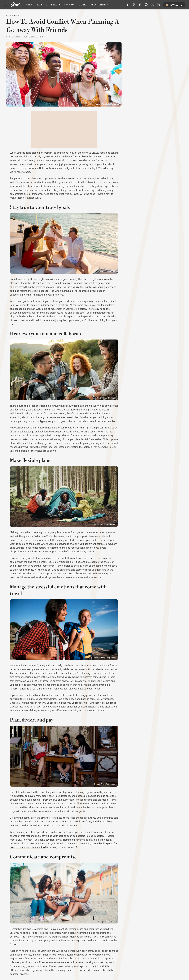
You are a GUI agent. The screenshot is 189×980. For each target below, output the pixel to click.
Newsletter (174, 5)
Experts (42, 5)
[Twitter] (153, 6)
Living (83, 5)
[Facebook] (128, 6)
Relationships (100, 5)
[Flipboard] (140, 6)
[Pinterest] (134, 6)
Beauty (56, 5)
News (29, 5)
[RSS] (159, 6)
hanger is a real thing (31, 689)
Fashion (69, 5)
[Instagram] (146, 6)
